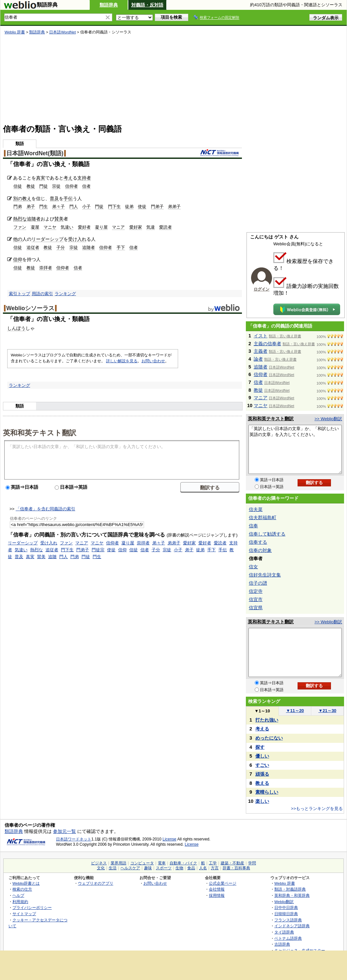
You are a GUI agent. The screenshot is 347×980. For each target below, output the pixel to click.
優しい (262, 756)
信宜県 (256, 608)
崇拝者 (46, 268)
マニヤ (50, 227)
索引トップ (19, 294)
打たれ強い (267, 720)
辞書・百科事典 (236, 868)
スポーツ (164, 868)
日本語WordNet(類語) (35, 153)
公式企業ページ (223, 883)
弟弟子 (174, 207)
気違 (151, 227)
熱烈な (20, 219)
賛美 (59, 219)
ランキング (65, 294)
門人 (74, 207)
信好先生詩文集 (265, 575)
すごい (262, 765)
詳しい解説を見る (122, 361)
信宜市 (256, 599)
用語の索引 (42, 294)
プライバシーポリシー (32, 907)
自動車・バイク (183, 863)
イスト (261, 336)
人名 (203, 868)
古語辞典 (282, 944)
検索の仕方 (22, 889)
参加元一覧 (64, 831)
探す (260, 747)
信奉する (258, 542)
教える (262, 783)
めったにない (269, 738)
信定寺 (256, 591)
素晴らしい (267, 792)
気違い (67, 227)
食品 (191, 868)
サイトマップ (24, 914)
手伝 (68, 198)
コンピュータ (142, 863)
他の (18, 239)
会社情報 (217, 889)
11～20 (295, 711)
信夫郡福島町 (263, 518)
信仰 (18, 259)
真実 (41, 178)
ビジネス (99, 863)
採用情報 (217, 895)
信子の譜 (258, 583)
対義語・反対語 (147, 5)
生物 (179, 868)
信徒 (18, 186)
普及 (54, 198)
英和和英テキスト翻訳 (40, 432)
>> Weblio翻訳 (328, 419)
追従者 (33, 247)
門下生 (114, 207)
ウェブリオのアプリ (96, 883)
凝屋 (35, 227)
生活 (113, 868)
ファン (20, 227)
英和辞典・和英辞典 (292, 895)
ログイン (262, 289)
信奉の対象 (260, 550)
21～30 (328, 711)
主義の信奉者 (267, 344)
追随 (52, 557)
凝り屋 (101, 227)
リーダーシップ (47, 239)
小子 (86, 207)
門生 (44, 207)
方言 (215, 868)
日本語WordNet (62, 32)
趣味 (148, 868)
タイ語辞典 (284, 932)
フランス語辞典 (288, 920)
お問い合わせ (153, 361)
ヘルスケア (130, 868)
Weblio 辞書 (15, 32)
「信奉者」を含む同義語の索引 (46, 509)
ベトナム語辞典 (288, 938)
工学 (213, 863)
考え (68, 178)
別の (18, 198)
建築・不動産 (232, 863)
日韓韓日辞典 (286, 914)
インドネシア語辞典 (292, 926)
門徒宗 (98, 550)
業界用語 (119, 863)
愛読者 (165, 227)
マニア (118, 227)
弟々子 (58, 207)
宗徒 (56, 186)
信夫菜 (256, 509)
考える (262, 729)
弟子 (31, 207)
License (170, 839)
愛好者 (84, 227)
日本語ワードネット (74, 839)
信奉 (253, 526)
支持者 (84, 178)
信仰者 (72, 186)
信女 (253, 567)
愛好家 (136, 227)
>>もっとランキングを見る (317, 809)
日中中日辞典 (286, 907)
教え (27, 198)
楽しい (262, 801)
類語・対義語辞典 (290, 889)
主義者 (261, 351)
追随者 (34, 219)
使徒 (142, 207)
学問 (252, 863)
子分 (61, 247)
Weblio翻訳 (284, 902)
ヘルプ (18, 895)
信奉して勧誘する (267, 534)
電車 (162, 863)
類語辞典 (109, 5)
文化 (101, 868)
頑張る (262, 774)
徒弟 (129, 207)
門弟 (18, 207)
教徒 (31, 186)
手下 (121, 247)
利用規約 (20, 902)
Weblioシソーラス (30, 308)
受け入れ (77, 239)
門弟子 (157, 207)
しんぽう (16, 328)
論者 (258, 359)
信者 (86, 186)
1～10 (262, 711)
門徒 (44, 186)
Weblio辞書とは (26, 883)
